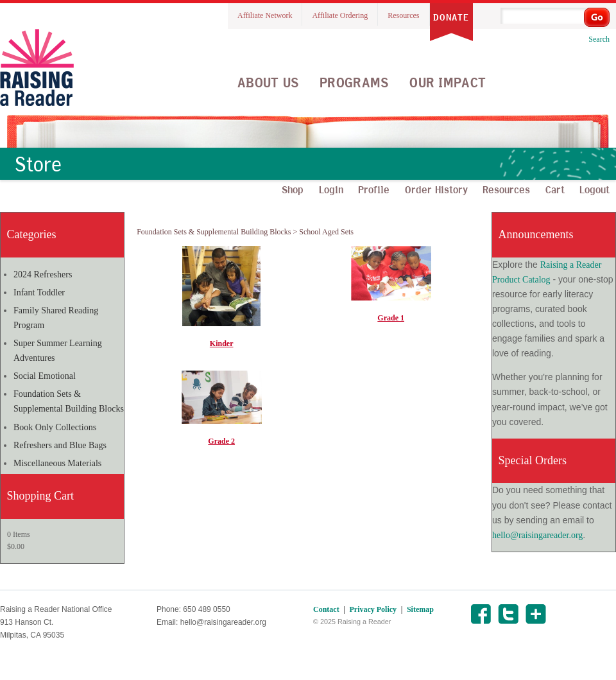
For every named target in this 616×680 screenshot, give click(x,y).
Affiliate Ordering (340, 15)
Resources (403, 15)
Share (535, 614)
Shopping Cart (41, 496)
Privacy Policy (373, 609)
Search (599, 39)
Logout (595, 189)
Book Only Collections (55, 427)
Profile (374, 189)
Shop (293, 189)
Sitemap (420, 609)
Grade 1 (391, 318)
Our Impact (448, 83)
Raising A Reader (37, 67)
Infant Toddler (39, 292)
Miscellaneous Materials (57, 463)
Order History (436, 189)
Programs (354, 83)
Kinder (222, 344)
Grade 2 (221, 441)
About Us (268, 83)
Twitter (508, 614)
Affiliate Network (265, 15)
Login (331, 189)
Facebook (480, 614)
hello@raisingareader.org (537, 535)
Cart (555, 189)
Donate (451, 17)
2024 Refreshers (43, 275)
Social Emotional (45, 376)
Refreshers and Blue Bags (60, 445)
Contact (326, 609)
